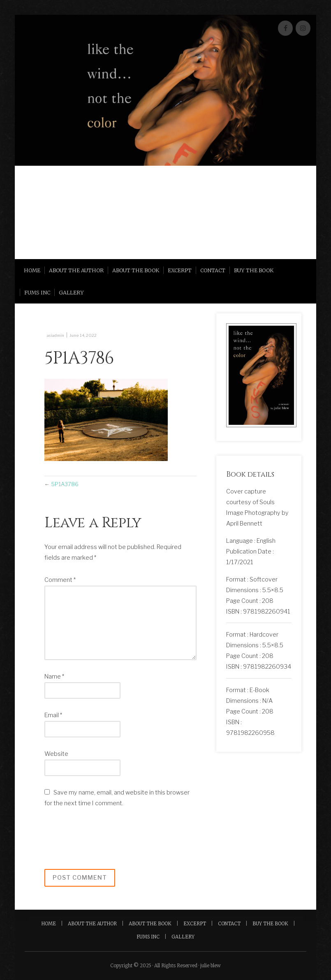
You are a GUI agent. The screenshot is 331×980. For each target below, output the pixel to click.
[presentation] (107, 835)
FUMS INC (37, 292)
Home (32, 270)
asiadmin (56, 335)
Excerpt (180, 270)
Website (56, 754)
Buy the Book (254, 270)
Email (53, 715)
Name (54, 677)
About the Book (136, 270)
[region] (165, 137)
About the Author (76, 270)
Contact (213, 270)
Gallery (71, 292)
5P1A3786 (65, 484)
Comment (60, 580)
